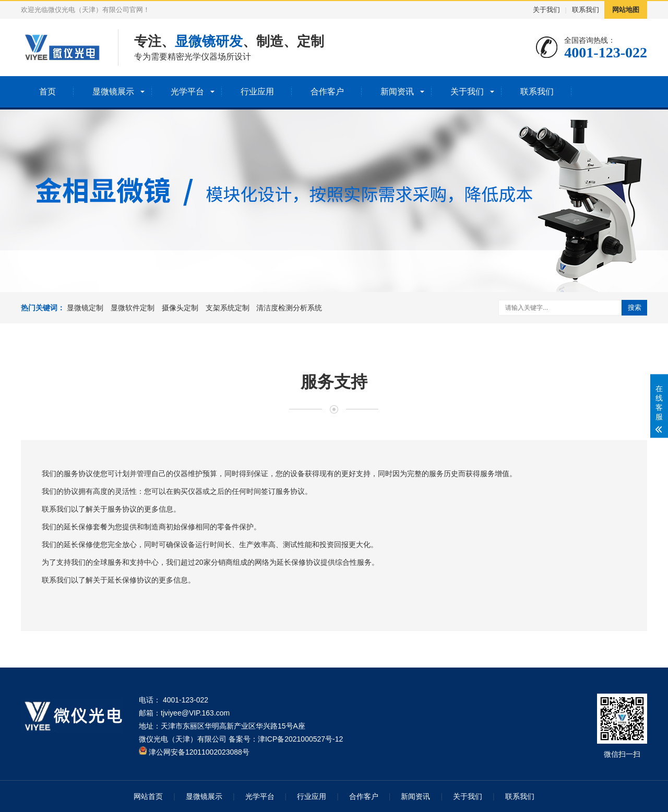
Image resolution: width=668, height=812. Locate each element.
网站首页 (148, 796)
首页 (47, 92)
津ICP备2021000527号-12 (300, 739)
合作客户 (327, 92)
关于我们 (546, 10)
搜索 (635, 307)
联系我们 (586, 10)
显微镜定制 (85, 308)
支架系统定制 (228, 308)
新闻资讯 (397, 92)
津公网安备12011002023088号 (194, 752)
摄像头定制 (180, 308)
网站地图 (626, 10)
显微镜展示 (113, 92)
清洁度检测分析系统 (289, 308)
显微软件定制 (133, 308)
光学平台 (187, 92)
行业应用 (257, 92)
